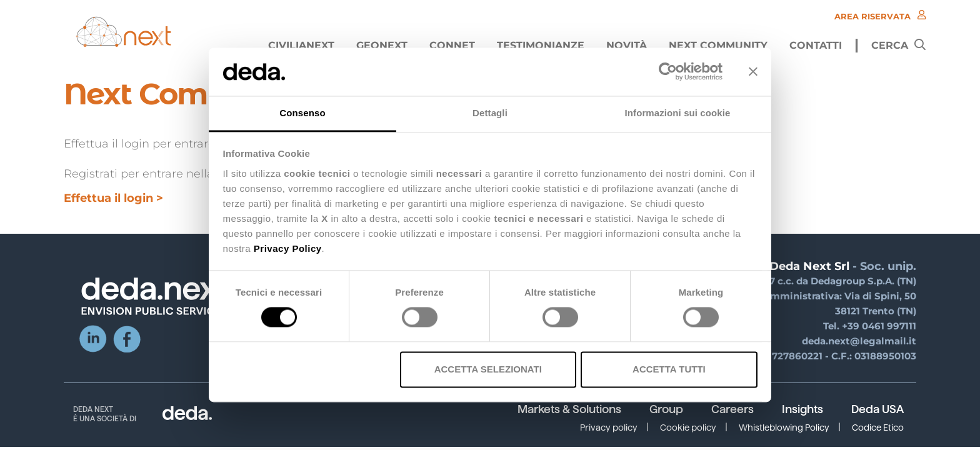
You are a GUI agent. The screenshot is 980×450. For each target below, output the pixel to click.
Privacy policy (609, 427)
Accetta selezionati (488, 369)
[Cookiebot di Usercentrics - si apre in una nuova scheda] (668, 72)
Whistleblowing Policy (784, 427)
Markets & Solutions (569, 409)
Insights (802, 409)
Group (666, 409)
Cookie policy (688, 427)
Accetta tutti (669, 369)
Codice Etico (878, 427)
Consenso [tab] (302, 113)
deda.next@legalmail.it (859, 341)
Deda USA (877, 409)
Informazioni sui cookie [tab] (678, 113)
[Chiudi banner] (753, 72)
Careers (732, 409)
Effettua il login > (113, 198)
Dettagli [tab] (490, 113)
